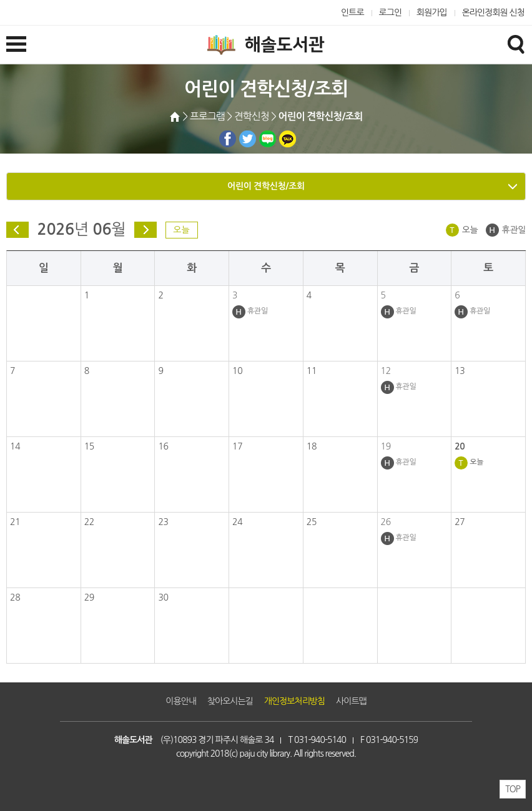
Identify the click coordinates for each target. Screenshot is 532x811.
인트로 (352, 12)
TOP (513, 789)
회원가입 (432, 12)
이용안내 (181, 701)
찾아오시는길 (230, 701)
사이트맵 (351, 701)
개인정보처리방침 (294, 701)
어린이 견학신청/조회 (266, 186)
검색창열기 (516, 44)
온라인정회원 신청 (493, 12)
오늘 (181, 230)
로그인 (391, 12)
